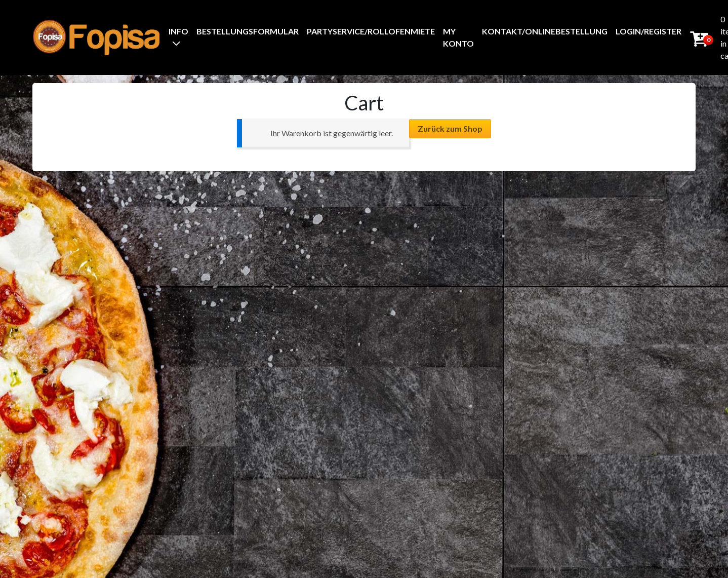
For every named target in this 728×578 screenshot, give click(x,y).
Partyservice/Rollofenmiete (371, 31)
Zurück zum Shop (450, 128)
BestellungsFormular (248, 31)
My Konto (458, 37)
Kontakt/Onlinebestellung (545, 31)
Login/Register (649, 31)
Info (178, 31)
